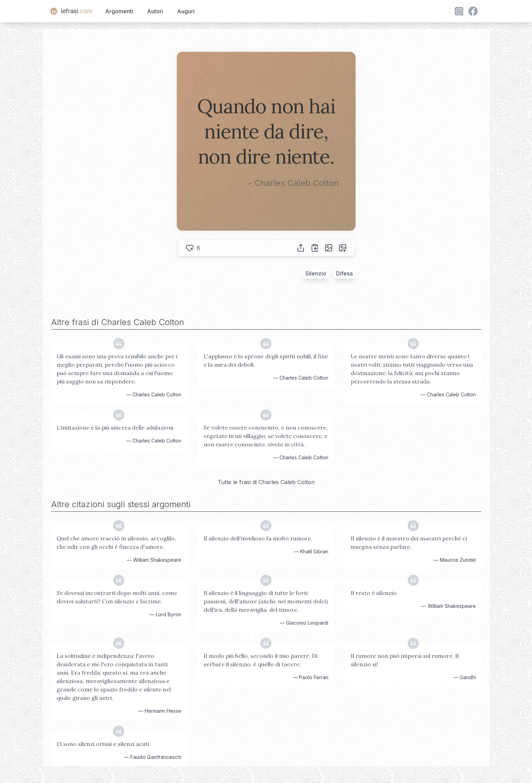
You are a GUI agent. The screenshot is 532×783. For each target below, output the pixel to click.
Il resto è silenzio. (374, 593)
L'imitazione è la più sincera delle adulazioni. (116, 428)
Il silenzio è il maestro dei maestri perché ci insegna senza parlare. (409, 543)
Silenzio (316, 273)
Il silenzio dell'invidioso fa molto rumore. (258, 538)
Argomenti (119, 11)
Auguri (186, 11)
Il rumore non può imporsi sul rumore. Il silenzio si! (405, 660)
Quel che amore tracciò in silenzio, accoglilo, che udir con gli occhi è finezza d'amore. (116, 543)
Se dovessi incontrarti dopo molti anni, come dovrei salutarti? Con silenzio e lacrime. (117, 597)
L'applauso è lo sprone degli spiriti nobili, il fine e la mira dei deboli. (266, 360)
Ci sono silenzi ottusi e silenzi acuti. (104, 744)
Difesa (344, 273)
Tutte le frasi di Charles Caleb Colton (266, 482)
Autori (155, 11)
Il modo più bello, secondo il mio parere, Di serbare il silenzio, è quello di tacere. (261, 660)
